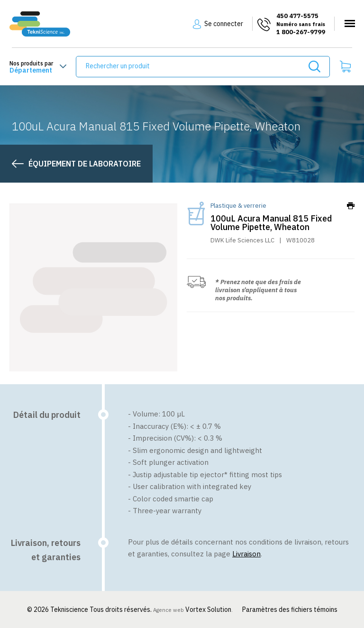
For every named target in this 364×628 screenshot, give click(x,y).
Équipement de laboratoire (85, 164)
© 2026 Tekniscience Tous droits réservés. (90, 610)
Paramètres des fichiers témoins (290, 610)
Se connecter (224, 24)
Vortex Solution (208, 610)
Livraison (246, 554)
